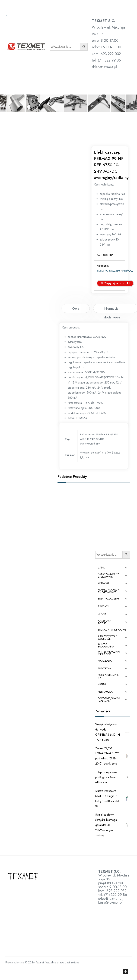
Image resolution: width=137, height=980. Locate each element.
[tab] (76, 320)
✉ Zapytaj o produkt (117, 295)
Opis (76, 320)
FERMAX (130, 282)
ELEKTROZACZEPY (111, 282)
